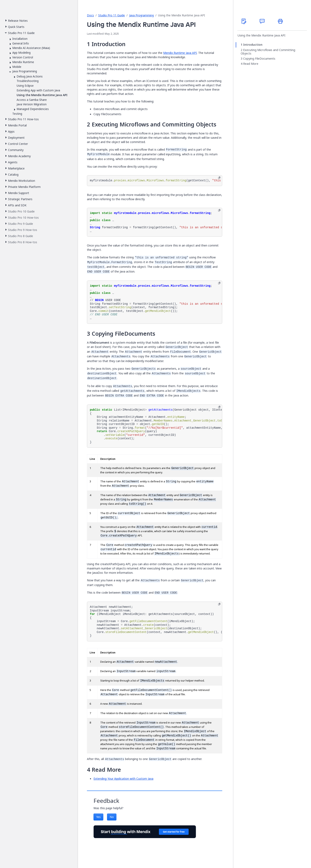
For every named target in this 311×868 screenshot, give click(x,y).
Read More (251, 64)
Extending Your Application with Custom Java (123, 779)
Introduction (253, 45)
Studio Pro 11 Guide (112, 15)
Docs (90, 15)
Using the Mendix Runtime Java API (261, 35)
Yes (98, 817)
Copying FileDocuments (259, 59)
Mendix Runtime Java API (180, 53)
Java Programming (141, 15)
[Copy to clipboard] (219, 178)
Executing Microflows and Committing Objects (268, 52)
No (112, 817)
